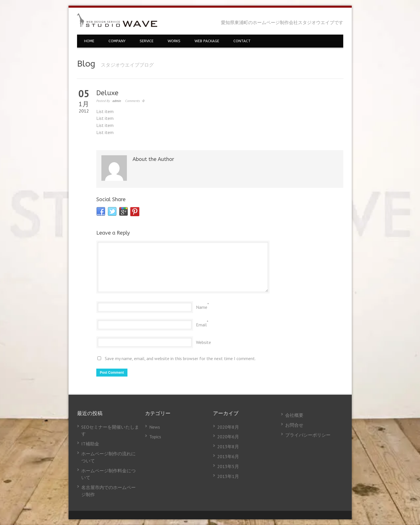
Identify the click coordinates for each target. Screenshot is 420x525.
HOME (89, 41)
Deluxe (107, 93)
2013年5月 (228, 466)
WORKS (174, 41)
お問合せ (294, 425)
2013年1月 (228, 476)
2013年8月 (228, 447)
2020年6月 (228, 437)
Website (203, 342)
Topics (155, 437)
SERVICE (147, 41)
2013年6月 (228, 456)
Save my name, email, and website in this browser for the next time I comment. (180, 358)
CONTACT (242, 41)
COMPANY (117, 41)
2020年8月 (228, 427)
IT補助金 (90, 444)
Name (202, 307)
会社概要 (294, 415)
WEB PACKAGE (207, 41)
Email (201, 325)
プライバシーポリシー (308, 435)
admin (117, 101)
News (155, 427)
